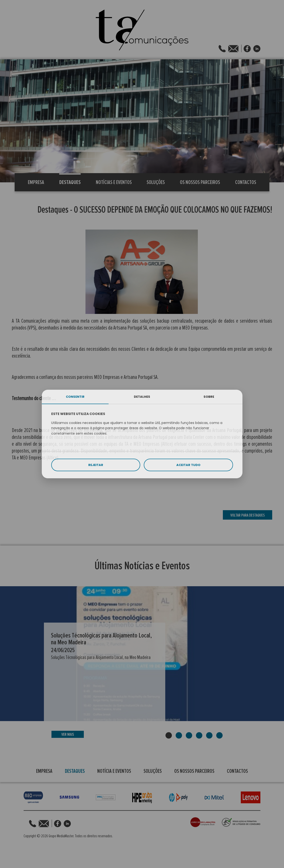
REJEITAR (96, 465)
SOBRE (209, 397)
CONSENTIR (75, 397)
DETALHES (142, 397)
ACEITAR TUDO (188, 465)
